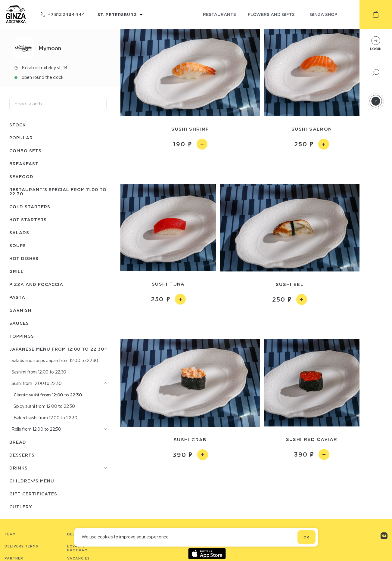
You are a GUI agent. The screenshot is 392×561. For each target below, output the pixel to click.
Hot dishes (24, 258)
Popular (21, 138)
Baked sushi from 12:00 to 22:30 (45, 418)
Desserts (22, 455)
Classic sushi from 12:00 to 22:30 (48, 395)
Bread (18, 442)
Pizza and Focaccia (36, 284)
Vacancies (78, 558)
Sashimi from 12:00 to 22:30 (39, 372)
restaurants (219, 14)
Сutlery (21, 507)
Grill (17, 271)
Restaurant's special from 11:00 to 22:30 (58, 192)
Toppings (22, 336)
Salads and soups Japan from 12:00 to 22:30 (55, 361)
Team (10, 534)
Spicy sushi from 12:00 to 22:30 (44, 406)
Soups (18, 245)
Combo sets (25, 151)
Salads (19, 232)
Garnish (20, 310)
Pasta (17, 297)
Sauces (19, 323)
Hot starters (28, 220)
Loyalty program (77, 548)
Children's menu (32, 481)
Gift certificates (33, 494)
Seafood (21, 177)
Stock (18, 125)
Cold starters (30, 207)
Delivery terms (21, 546)
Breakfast (24, 164)
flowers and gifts (271, 14)
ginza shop (324, 14)
